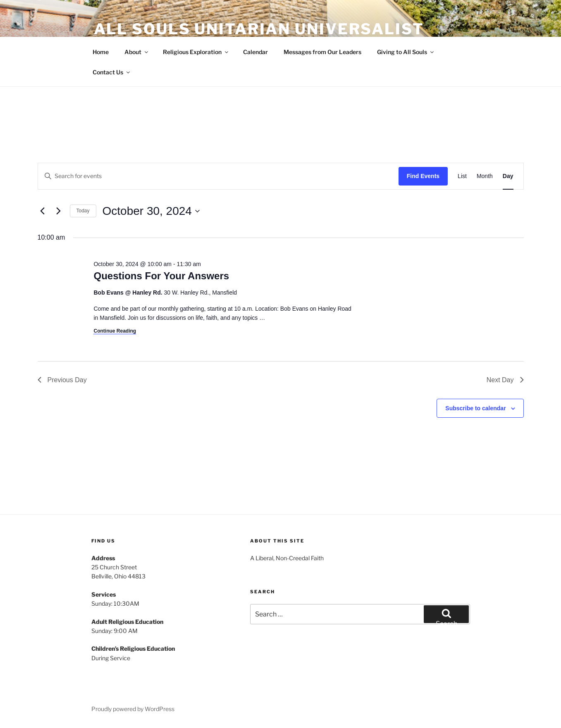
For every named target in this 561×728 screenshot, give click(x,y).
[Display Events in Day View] (508, 176)
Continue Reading (115, 331)
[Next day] (59, 211)
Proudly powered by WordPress (133, 709)
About (137, 52)
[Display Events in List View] (462, 176)
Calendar (255, 52)
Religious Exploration (196, 52)
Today (83, 211)
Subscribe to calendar (475, 408)
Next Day (505, 380)
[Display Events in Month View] (485, 176)
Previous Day (62, 380)
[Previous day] (43, 211)
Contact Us (112, 72)
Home (101, 52)
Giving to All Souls (406, 52)
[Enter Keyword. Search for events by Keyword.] (218, 176)
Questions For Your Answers (161, 276)
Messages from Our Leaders (322, 52)
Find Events (423, 176)
